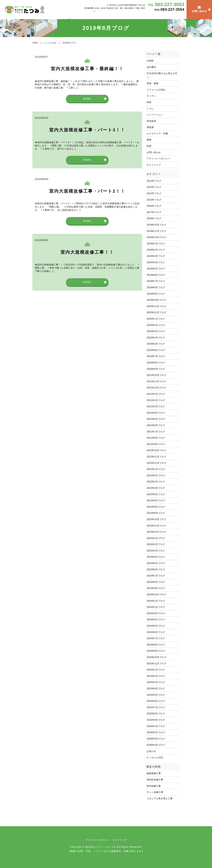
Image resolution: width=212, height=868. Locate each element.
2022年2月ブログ (156, 475)
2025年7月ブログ (156, 707)
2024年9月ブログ (156, 651)
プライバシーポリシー (158, 159)
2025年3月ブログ (156, 682)
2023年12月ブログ (156, 532)
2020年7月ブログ (156, 356)
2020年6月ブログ (156, 350)
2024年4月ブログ (156, 620)
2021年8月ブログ (156, 438)
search (182, 15)
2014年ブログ (154, 193)
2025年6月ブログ (156, 701)
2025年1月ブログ (156, 670)
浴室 (149, 102)
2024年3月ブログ (156, 613)
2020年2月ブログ (156, 325)
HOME (79, 15)
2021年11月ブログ (156, 381)
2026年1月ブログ (156, 726)
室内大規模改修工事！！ (87, 252)
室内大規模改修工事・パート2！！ (87, 191)
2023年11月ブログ (156, 526)
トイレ (150, 109)
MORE (87, 99)
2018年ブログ (154, 218)
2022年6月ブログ (156, 501)
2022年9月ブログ (156, 513)
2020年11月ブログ (156, 306)
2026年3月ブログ (156, 739)
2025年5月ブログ (156, 695)
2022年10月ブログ (156, 450)
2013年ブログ (154, 187)
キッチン (151, 96)
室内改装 (151, 121)
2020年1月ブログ (156, 319)
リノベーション (155, 115)
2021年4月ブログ (156, 413)
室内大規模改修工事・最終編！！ (87, 69)
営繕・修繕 (115, 15)
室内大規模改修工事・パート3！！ (87, 130)
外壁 (149, 146)
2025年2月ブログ (156, 676)
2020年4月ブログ (156, 338)
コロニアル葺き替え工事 (160, 798)
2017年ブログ (154, 212)
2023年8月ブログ (156, 582)
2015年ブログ (154, 200)
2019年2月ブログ (156, 250)
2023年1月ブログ (156, 538)
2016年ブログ (154, 206)
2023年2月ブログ (156, 544)
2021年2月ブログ (156, 400)
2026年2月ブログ (156, 732)
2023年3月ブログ (156, 551)
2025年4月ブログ (156, 689)
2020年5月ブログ (156, 344)
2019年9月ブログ (156, 294)
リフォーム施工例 (100, 15)
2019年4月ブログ (156, 262)
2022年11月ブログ (156, 457)
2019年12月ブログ (156, 237)
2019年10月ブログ (156, 225)
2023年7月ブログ (156, 576)
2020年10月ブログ (156, 300)
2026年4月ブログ (156, 745)
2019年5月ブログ (156, 269)
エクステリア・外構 (157, 134)
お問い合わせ (154, 152)
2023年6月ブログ (156, 570)
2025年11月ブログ (156, 664)
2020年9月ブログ (156, 369)
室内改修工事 (154, 786)
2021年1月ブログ (156, 394)
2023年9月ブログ (156, 588)
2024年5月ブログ (156, 626)
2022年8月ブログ (156, 507)
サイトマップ (154, 165)
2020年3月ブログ (156, 331)
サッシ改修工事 (155, 792)
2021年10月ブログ (156, 375)
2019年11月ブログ (156, 231)
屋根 (149, 140)
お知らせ (151, 751)
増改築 (150, 127)
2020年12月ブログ (156, 312)
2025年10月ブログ (156, 657)
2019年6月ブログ (156, 275)
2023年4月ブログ (156, 557)
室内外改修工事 (155, 780)
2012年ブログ (154, 181)
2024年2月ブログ (156, 607)
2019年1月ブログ (156, 244)
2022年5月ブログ (156, 494)
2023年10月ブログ (156, 519)
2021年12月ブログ (156, 388)
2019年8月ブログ (156, 287)
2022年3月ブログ (156, 482)
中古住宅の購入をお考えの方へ (135, 15)
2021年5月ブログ (156, 419)
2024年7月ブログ (156, 638)
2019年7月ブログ (156, 281)
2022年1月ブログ (156, 469)
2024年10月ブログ (156, 595)
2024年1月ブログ (156, 601)
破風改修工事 (154, 773)
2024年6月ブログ (156, 632)
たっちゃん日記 (172, 15)
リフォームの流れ (157, 15)
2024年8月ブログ (156, 645)
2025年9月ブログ (156, 720)
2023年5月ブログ (156, 563)
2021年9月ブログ (156, 444)
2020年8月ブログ (156, 363)
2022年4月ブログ (156, 488)
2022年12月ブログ (156, 463)
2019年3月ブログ (156, 256)
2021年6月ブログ (156, 425)
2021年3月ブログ (156, 406)
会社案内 (87, 15)
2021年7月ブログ (156, 432)
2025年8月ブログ (156, 714)
